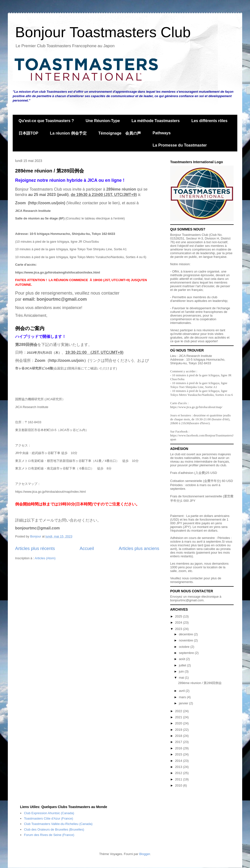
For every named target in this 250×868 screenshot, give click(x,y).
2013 (179, 767)
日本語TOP (28, 133)
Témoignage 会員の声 (120, 133)
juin (182, 671)
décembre (186, 634)
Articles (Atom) (45, 558)
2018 (179, 736)
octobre (185, 647)
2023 (179, 629)
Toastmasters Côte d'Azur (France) (48, 818)
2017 (179, 742)
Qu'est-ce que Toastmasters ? (46, 121)
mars (183, 697)
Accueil (87, 548)
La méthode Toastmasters (156, 121)
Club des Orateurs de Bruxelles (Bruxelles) (54, 829)
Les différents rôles (209, 121)
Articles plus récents (35, 548)
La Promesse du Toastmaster (180, 145)
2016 (179, 748)
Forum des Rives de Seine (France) (49, 835)
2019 (179, 730)
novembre (186, 640)
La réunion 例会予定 (68, 133)
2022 (179, 711)
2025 (179, 616)
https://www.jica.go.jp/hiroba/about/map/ (196, 407)
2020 (179, 723)
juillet (183, 665)
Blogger (145, 854)
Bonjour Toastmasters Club (103, 32)
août (182, 659)
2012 (179, 773)
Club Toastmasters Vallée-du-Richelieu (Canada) (58, 824)
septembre (187, 653)
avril (182, 691)
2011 (179, 779)
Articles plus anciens (139, 548)
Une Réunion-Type (103, 121)
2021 (179, 717)
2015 (179, 754)
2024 (179, 622)
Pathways (162, 133)
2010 (179, 785)
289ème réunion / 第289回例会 (50, 171)
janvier (184, 703)
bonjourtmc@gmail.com (187, 600)
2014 (179, 761)
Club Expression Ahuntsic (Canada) (49, 813)
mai (182, 678)
